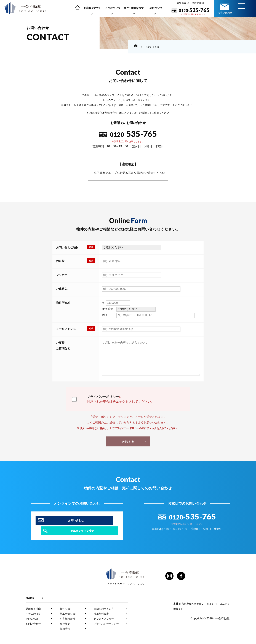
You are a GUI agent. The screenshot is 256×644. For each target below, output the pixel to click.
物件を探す (66, 601)
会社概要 (65, 616)
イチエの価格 (33, 606)
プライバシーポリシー (103, 397)
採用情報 (65, 621)
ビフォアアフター (104, 611)
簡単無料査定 (101, 606)
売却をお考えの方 (104, 601)
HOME (30, 590)
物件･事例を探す (134, 8)
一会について (155, 8)
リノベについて (112, 8)
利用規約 (158, 642)
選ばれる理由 (33, 601)
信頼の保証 (32, 611)
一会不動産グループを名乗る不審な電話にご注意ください (128, 173)
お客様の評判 (92, 8)
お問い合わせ (33, 616)
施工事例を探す (69, 606)
